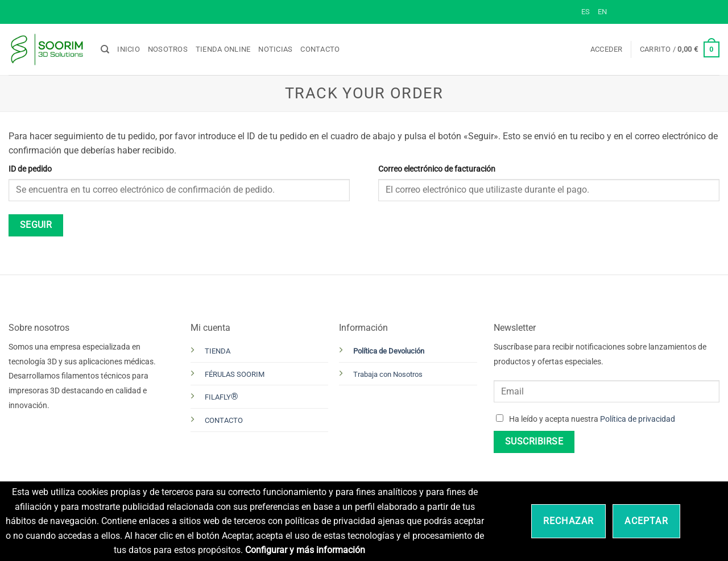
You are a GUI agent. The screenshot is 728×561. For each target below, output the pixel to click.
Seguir (36, 225)
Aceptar (646, 521)
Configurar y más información (305, 550)
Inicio (129, 49)
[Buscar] (105, 49)
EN (602, 12)
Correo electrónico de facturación (437, 169)
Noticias (275, 49)
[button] (607, 49)
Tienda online (223, 49)
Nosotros (168, 49)
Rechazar (569, 521)
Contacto (320, 49)
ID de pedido (30, 169)
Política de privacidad (638, 419)
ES (586, 12)
